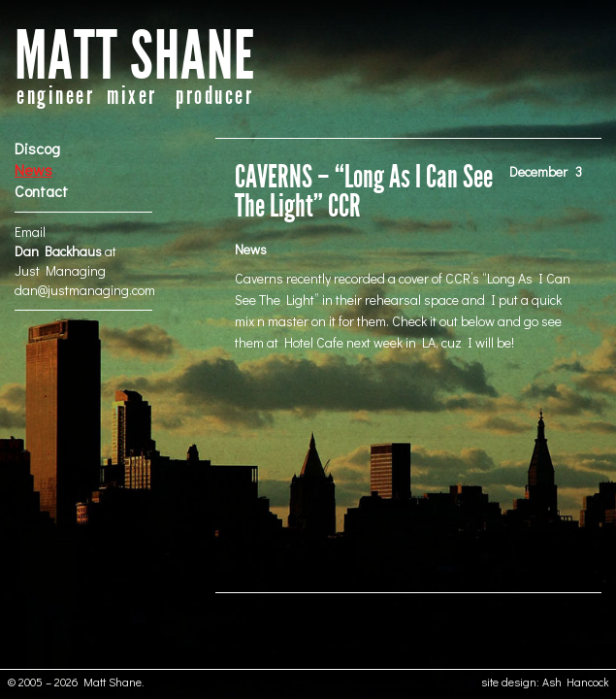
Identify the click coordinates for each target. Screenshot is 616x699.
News (33, 169)
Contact (41, 191)
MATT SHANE (135, 57)
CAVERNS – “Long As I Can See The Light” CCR (364, 192)
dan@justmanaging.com (85, 290)
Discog (37, 148)
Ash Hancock (576, 682)
